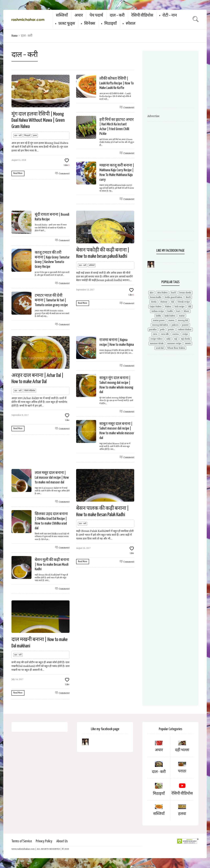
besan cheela (185, 293)
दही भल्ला (182, 750)
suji (176, 339)
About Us (62, 841)
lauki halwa (170, 316)
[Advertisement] (175, 80)
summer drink (157, 343)
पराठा (182, 771)
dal (173, 302)
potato (171, 330)
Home (15, 36)
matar (182, 316)
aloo (152, 293)
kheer (187, 311)
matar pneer (159, 320)
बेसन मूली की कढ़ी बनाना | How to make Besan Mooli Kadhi (52, 565)
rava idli (165, 334)
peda (162, 330)
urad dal (160, 348)
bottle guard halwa (173, 297)
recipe (185, 334)
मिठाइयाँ (110, 24)
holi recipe (180, 307)
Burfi (188, 297)
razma (175, 334)
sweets (188, 343)
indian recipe (158, 311)
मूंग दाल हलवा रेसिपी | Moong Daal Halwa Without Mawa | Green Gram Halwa (38, 120)
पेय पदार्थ (96, 15)
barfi (173, 293)
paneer (185, 325)
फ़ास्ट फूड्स (67, 24)
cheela (154, 302)
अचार (79, 15)
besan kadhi (156, 297)
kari (178, 311)
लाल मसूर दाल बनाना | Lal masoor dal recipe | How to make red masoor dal (52, 478)
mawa (171, 320)
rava (155, 334)
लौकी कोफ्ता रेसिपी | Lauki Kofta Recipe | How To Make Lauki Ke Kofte (117, 83)
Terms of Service (22, 841)
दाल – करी (117, 15)
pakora (175, 325)
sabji (168, 339)
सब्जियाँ (62, 15)
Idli (190, 307)
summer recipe (174, 343)
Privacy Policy (44, 841)
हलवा (35, 136)
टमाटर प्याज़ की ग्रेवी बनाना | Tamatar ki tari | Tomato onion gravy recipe (51, 300)
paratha (153, 330)
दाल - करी (18, 136)
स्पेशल (131, 24)
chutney (164, 302)
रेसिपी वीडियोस (142, 15)
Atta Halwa (162, 293)
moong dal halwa (160, 325)
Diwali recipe (184, 302)
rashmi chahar (185, 330)
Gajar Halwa (156, 307)
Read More (18, 173)
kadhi (170, 311)
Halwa (168, 307)
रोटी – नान (170, 15)
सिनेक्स (90, 24)
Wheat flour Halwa (176, 348)
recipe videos (157, 339)
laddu (158, 316)
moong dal (183, 320)
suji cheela (185, 339)
